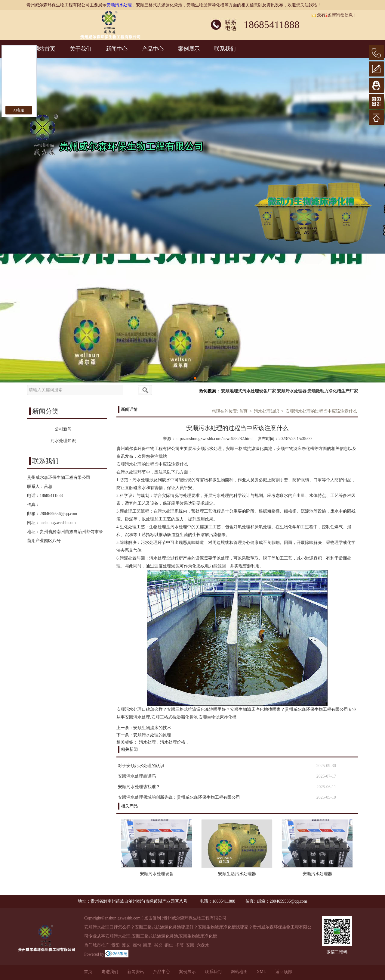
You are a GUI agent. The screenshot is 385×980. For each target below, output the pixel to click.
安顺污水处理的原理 (152, 735)
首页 (243, 411)
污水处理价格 (173, 742)
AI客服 (19, 110)
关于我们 (81, 49)
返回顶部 (284, 972)
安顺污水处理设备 (157, 874)
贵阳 (115, 945)
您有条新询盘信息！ (334, 15)
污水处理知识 (266, 411)
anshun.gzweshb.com (58, 523)
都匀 (137, 945)
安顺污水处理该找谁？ (139, 787)
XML (261, 972)
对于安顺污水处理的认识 (141, 766)
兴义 (158, 945)
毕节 (180, 945)
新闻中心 (117, 49)
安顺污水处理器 (292, 391)
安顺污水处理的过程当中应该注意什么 (321, 411)
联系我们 (225, 49)
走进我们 (110, 972)
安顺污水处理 (119, 5)
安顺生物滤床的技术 (152, 728)
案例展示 (189, 49)
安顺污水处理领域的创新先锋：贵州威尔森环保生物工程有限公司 (179, 797)
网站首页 (45, 49)
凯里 (147, 945)
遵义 (126, 945)
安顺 (190, 945)
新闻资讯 (136, 972)
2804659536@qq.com (59, 514)
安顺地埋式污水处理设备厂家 (248, 391)
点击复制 (152, 918)
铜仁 (169, 945)
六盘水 (203, 945)
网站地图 (239, 972)
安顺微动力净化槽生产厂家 (333, 391)
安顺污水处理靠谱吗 (137, 776)
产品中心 (153, 49)
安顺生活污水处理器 (237, 874)
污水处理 (147, 742)
